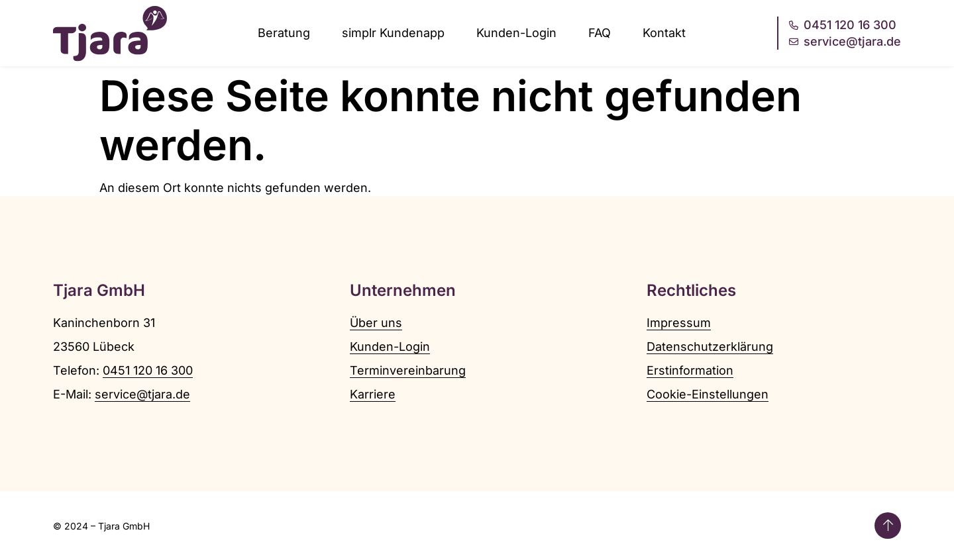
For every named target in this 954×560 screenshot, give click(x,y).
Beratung (284, 33)
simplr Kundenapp (393, 33)
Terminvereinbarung (408, 370)
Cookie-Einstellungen (708, 394)
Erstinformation (690, 370)
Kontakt (664, 33)
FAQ (600, 33)
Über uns (376, 323)
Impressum (679, 323)
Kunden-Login (516, 33)
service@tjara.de (142, 394)
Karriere (373, 394)
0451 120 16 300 (148, 370)
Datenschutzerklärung (710, 347)
